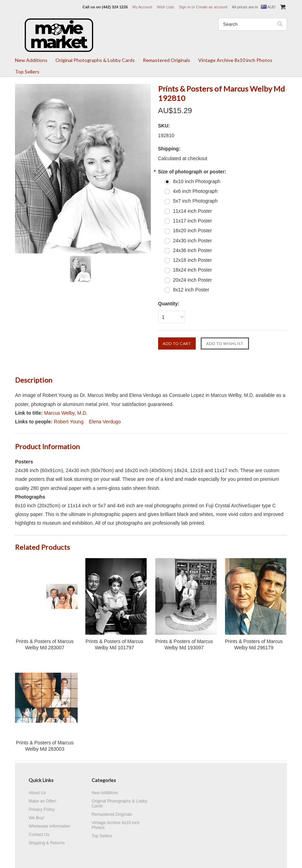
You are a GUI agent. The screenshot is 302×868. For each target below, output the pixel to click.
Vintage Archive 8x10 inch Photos (235, 60)
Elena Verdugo (105, 422)
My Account (142, 7)
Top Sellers (27, 72)
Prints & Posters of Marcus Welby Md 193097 (184, 644)
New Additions (31, 60)
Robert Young (69, 422)
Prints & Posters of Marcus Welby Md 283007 (45, 644)
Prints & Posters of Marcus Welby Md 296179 (254, 644)
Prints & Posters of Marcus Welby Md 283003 (45, 746)
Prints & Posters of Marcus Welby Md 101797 (115, 644)
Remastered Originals (167, 60)
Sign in (185, 7)
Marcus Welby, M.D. (66, 413)
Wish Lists (165, 7)
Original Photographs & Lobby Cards (95, 60)
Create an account (212, 7)
